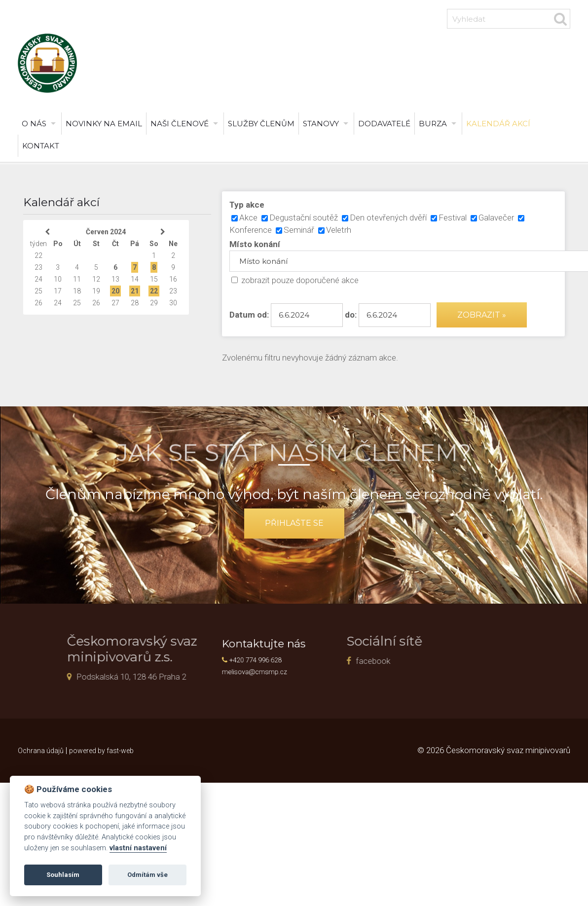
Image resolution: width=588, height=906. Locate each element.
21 (135, 291)
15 (154, 279)
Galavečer (496, 217)
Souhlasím (63, 875)
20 (115, 291)
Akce (248, 217)
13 (115, 279)
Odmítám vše (147, 875)
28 (135, 303)
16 (173, 279)
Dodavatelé (384, 124)
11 (77, 279)
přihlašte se (294, 523)
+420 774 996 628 (264, 659)
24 (38, 279)
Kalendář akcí (498, 124)
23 (38, 267)
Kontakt (41, 146)
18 (77, 291)
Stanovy (321, 124)
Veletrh (339, 230)
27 (115, 303)
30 (173, 303)
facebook (327, 661)
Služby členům (261, 124)
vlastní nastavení (138, 848)
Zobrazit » (482, 315)
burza (433, 124)
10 (58, 279)
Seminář (299, 230)
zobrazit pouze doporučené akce (300, 280)
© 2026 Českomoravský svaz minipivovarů (494, 750)
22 (38, 255)
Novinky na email (104, 124)
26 (38, 303)
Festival (453, 217)
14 (135, 279)
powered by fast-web (101, 751)
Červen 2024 (106, 232)
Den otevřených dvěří (388, 217)
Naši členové (180, 124)
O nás (34, 124)
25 (38, 291)
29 (154, 303)
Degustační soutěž (304, 217)
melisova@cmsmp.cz (263, 668)
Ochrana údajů (41, 751)
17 (58, 291)
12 (96, 279)
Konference (251, 230)
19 (96, 291)
